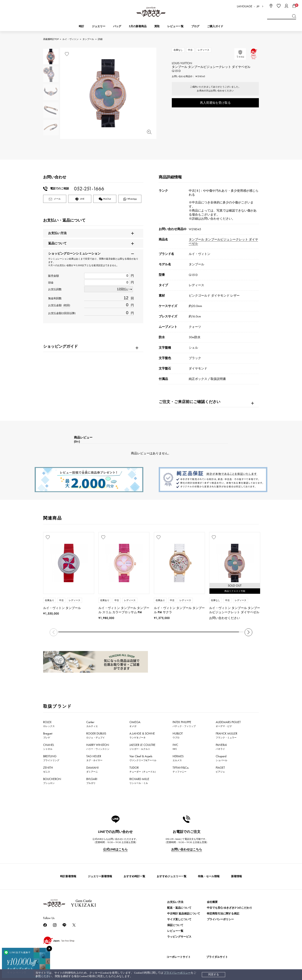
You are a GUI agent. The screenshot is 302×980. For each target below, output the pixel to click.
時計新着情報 (68, 876)
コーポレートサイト (179, 957)
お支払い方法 (175, 902)
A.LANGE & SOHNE (142, 735)
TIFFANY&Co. (181, 769)
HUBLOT (178, 735)
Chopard (221, 758)
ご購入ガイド (215, 26)
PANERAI (221, 747)
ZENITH (48, 769)
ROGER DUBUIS (96, 735)
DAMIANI (92, 769)
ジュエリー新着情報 (100, 876)
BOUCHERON (52, 781)
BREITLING (51, 758)
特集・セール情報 (209, 876)
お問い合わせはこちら (187, 849)
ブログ (195, 26)
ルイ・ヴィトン (70, 39)
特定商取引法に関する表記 (223, 914)
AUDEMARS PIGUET (228, 724)
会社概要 (212, 902)
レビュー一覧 (175, 931)
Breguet (48, 735)
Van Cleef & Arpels (143, 758)
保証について (175, 925)
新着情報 (237, 876)
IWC (175, 747)
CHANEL (49, 747)
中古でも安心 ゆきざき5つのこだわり (229, 908)
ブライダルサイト (217, 957)
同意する (214, 975)
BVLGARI (92, 781)
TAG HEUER (94, 758)
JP (258, 6)
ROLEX (49, 724)
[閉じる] (49, 949)
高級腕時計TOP (51, 39)
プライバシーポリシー (177, 973)
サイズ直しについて (179, 919)
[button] (248, 632)
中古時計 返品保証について (184, 914)
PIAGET (220, 769)
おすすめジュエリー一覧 (172, 876)
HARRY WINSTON (98, 747)
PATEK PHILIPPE (184, 724)
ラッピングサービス (179, 937)
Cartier (92, 724)
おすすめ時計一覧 (134, 876)
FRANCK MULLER (226, 735)
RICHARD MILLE (139, 781)
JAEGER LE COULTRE (142, 747)
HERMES (178, 758)
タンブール (88, 39)
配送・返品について (179, 908)
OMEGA (135, 724)
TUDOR (143, 769)
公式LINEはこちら (115, 849)
